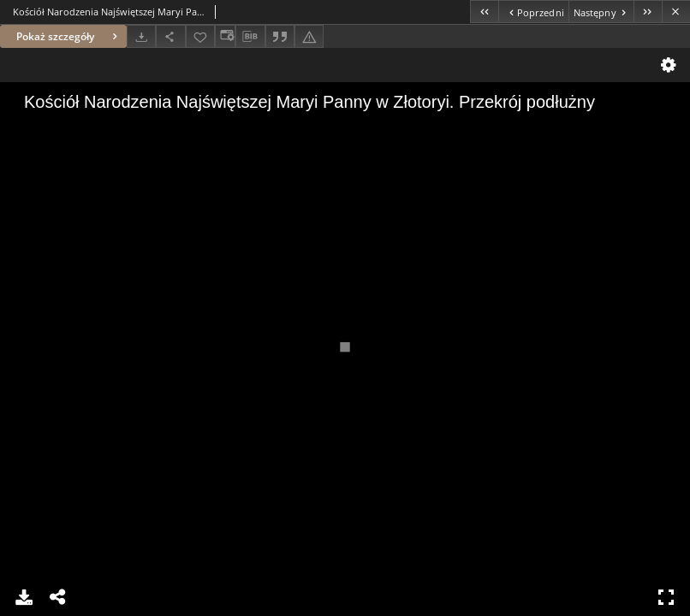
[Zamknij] (676, 12)
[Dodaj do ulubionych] (200, 36)
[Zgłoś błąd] (309, 36)
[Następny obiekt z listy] (601, 12)
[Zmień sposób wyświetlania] (225, 36)
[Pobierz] (141, 36)
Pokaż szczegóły (69, 36)
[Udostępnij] (170, 36)
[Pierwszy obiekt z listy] (484, 12)
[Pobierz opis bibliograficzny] (250, 37)
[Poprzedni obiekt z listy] (533, 12)
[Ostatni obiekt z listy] (648, 12)
